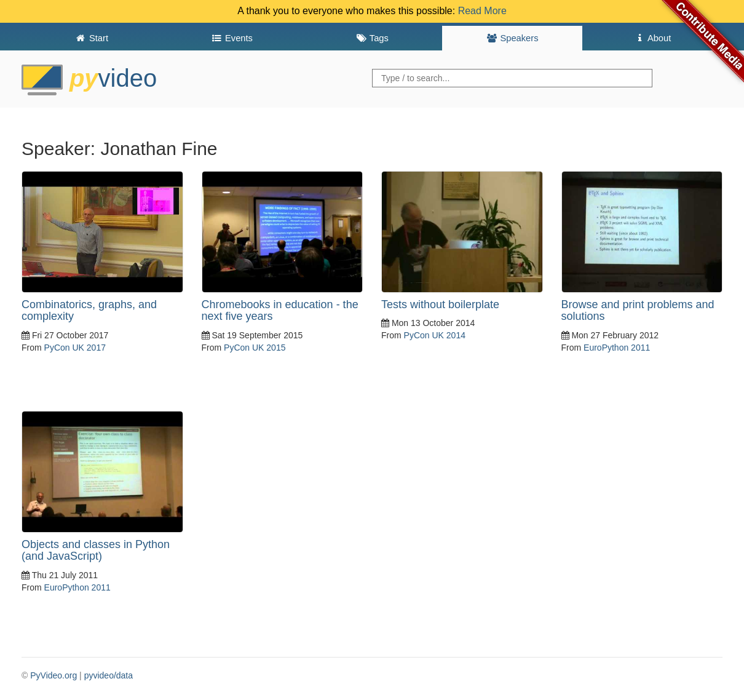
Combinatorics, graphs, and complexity (89, 311)
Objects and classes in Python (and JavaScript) (96, 551)
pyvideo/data (109, 675)
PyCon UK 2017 (75, 348)
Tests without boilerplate (440, 304)
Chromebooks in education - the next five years (280, 311)
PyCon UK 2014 (435, 335)
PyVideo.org (53, 675)
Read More (482, 11)
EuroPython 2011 (617, 348)
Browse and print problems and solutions (638, 311)
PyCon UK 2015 (255, 348)
